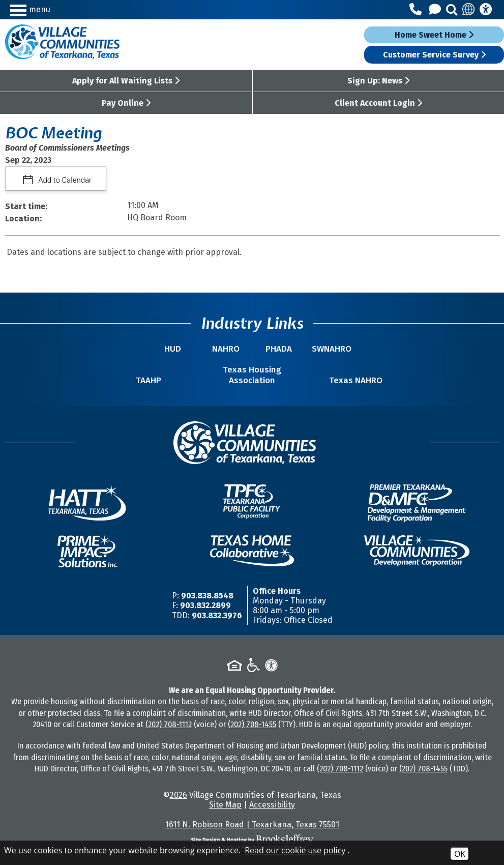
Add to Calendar (64, 180)
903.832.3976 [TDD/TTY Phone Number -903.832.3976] (217, 615)
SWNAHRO (332, 349)
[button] (71, 9)
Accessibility (272, 805)
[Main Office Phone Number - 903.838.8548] (417, 10)
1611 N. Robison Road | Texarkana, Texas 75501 (252, 825)
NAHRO (226, 349)
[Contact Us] (436, 10)
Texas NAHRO (356, 380)
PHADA (279, 349)
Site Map (225, 805)
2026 (179, 795)
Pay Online (126, 103)
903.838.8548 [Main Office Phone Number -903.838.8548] (207, 596)
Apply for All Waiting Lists (126, 81)
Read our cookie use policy (295, 850)
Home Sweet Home (434, 35)
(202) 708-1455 (252, 724)
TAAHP (149, 380)
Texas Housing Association (252, 375)
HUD (173, 349)
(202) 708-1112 (169, 724)
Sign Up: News (378, 81)
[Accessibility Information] (486, 10)
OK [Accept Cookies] (460, 854)
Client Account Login (378, 103)
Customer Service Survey (434, 55)
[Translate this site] (469, 10)
